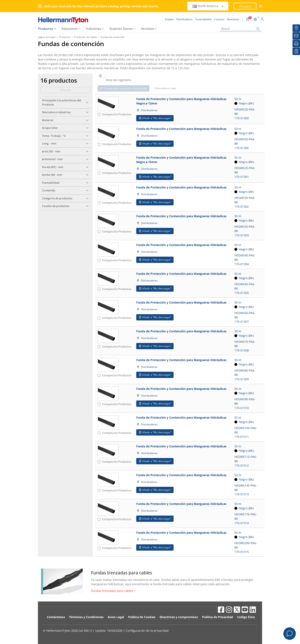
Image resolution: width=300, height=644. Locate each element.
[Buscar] (241, 29)
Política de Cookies (142, 617)
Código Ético (246, 617)
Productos (46, 29)
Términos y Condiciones (86, 617)
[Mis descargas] (296, 51)
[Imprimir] (296, 44)
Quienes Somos (121, 29)
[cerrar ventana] (261, 6)
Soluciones (69, 29)
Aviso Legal (116, 617)
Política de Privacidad (217, 617)
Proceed (245, 6)
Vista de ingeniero (118, 80)
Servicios (147, 29)
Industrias (93, 29)
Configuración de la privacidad (147, 631)
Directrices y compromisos (179, 617)
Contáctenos (56, 617)
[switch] (102, 76)
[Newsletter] (296, 36)
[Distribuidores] (296, 28)
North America (208, 6)
